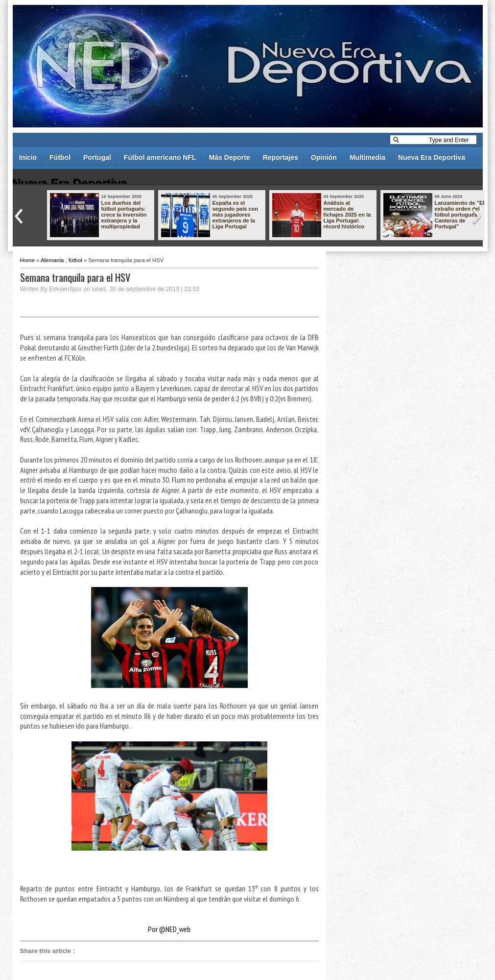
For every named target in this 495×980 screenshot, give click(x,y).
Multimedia (367, 157)
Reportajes (280, 157)
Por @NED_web (169, 929)
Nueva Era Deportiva (432, 157)
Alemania (52, 260)
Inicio (28, 157)
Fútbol (60, 157)
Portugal (97, 157)
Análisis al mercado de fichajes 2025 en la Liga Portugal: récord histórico (347, 215)
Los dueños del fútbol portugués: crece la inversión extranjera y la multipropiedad (124, 215)
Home (27, 260)
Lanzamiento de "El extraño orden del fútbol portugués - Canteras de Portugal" (460, 215)
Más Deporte (229, 157)
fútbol (75, 260)
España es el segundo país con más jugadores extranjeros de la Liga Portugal (236, 215)
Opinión (324, 157)
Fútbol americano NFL (160, 157)
